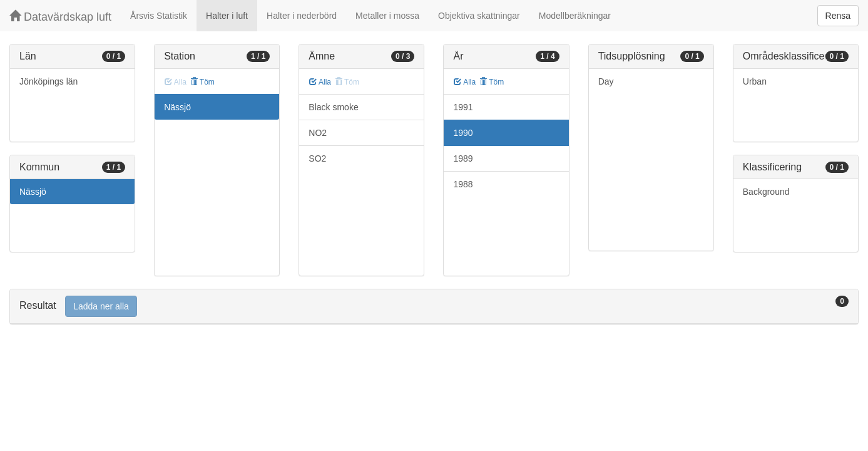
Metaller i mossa (387, 16)
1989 (463, 158)
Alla (320, 82)
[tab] (434, 307)
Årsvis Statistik (159, 16)
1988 (463, 184)
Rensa (838, 16)
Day (606, 81)
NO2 (318, 133)
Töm (202, 82)
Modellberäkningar (575, 16)
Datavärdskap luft (60, 17)
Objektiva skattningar (479, 16)
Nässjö (33, 192)
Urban (755, 81)
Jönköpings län (49, 81)
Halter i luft (227, 16)
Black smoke (333, 107)
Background (766, 192)
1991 (463, 107)
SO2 (317, 158)
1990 (463, 133)
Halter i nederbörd (302, 16)
